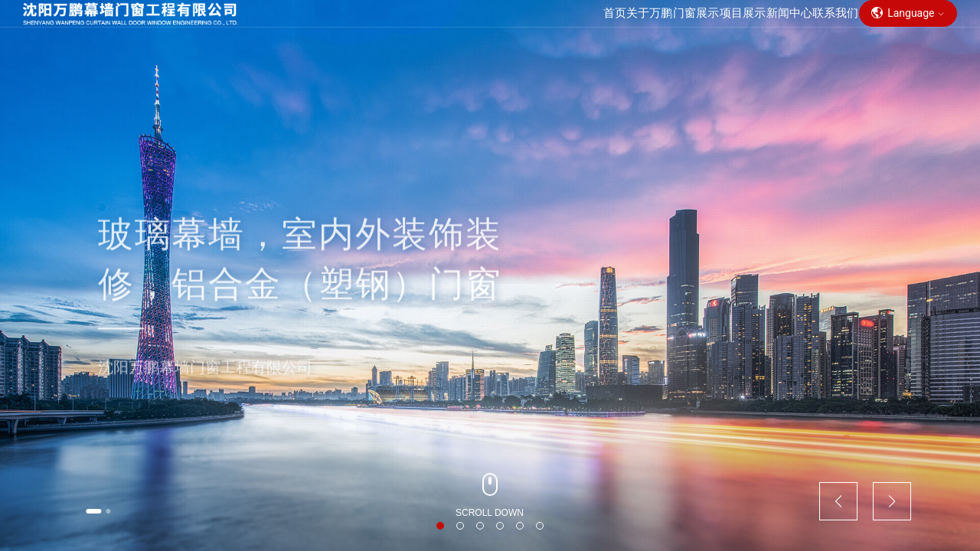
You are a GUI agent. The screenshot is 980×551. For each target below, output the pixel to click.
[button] (107, 508)
